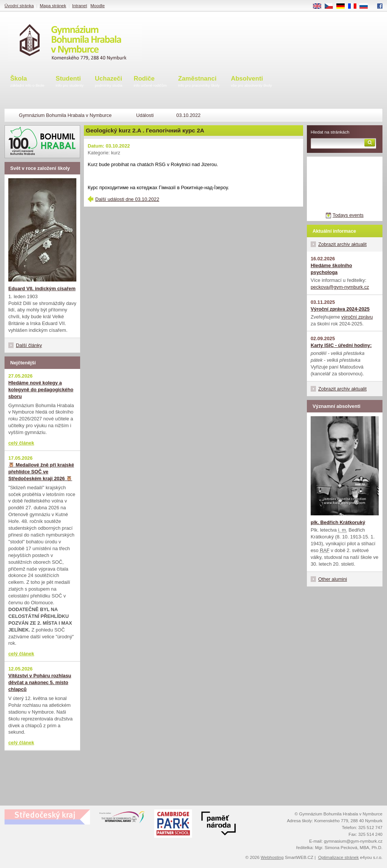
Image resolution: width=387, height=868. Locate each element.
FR (355, 6)
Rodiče (150, 82)
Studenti (70, 82)
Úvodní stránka (19, 6)
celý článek (21, 443)
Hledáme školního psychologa (331, 269)
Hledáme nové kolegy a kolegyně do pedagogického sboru (41, 390)
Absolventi (252, 82)
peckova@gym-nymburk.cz (340, 287)
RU (366, 6)
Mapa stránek (53, 6)
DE (343, 6)
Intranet (80, 6)
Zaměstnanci (199, 82)
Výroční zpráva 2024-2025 (340, 309)
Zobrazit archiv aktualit (342, 244)
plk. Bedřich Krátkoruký (338, 522)
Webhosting (272, 857)
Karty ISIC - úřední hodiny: (341, 345)
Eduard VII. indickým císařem (42, 289)
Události (145, 115)
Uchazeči (109, 82)
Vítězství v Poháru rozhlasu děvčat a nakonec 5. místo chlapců (40, 682)
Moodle (98, 6)
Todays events (348, 215)
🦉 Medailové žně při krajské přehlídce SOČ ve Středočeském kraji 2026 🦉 (41, 472)
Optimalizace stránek (339, 857)
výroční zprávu (357, 317)
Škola (27, 82)
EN (320, 6)
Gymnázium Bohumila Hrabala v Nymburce (65, 115)
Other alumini (333, 579)
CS (331, 6)
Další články (29, 345)
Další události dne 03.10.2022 (127, 199)
